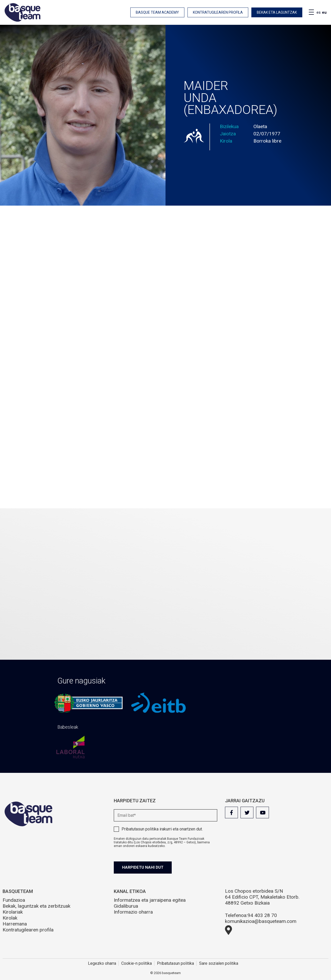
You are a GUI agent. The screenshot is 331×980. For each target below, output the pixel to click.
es (319, 12)
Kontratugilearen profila (218, 12)
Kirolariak (13, 912)
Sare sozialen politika (219, 963)
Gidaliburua (126, 906)
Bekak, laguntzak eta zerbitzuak (36, 906)
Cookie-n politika (137, 963)
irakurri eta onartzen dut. (162, 829)
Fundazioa (14, 900)
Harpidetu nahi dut (143, 867)
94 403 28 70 (262, 915)
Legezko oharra (102, 963)
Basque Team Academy (157, 12)
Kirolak (10, 918)
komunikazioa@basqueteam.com (261, 921)
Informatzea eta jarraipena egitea (150, 900)
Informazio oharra (133, 912)
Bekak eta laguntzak (277, 12)
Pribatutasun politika (140, 829)
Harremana (15, 924)
